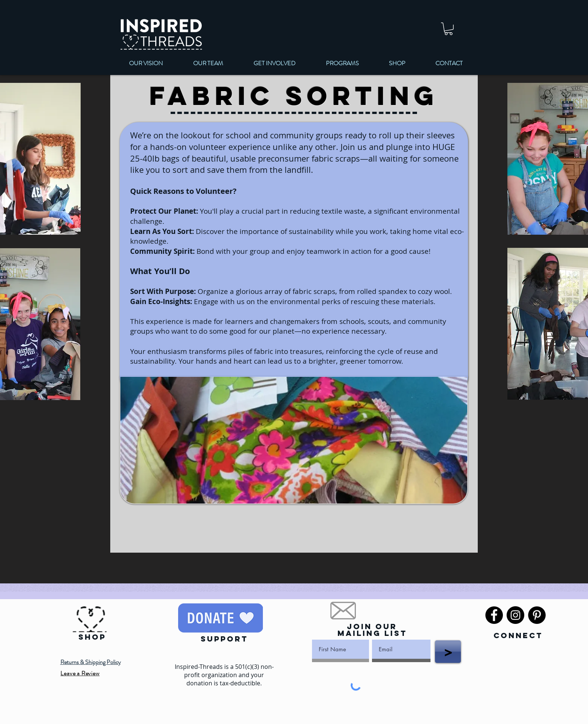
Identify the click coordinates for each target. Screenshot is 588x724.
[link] (448, 29)
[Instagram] (515, 615)
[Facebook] (494, 615)
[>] (448, 652)
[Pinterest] (537, 615)
